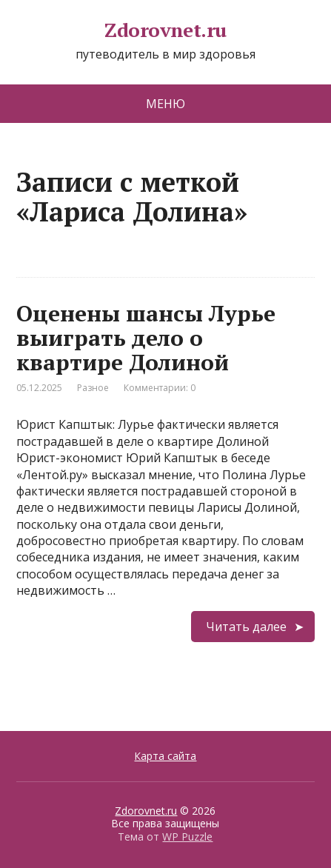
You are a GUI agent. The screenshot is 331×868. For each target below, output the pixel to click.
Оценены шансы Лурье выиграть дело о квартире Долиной (146, 338)
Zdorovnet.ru (165, 30)
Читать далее (246, 627)
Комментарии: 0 (160, 388)
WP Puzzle (187, 837)
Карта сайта (165, 756)
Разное (93, 388)
